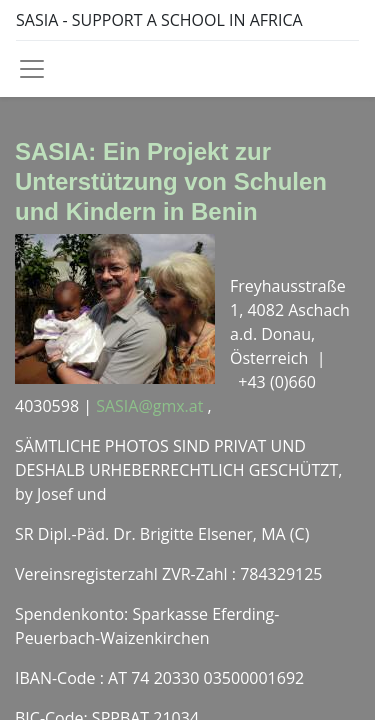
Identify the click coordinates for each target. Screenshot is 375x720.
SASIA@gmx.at (151, 406)
